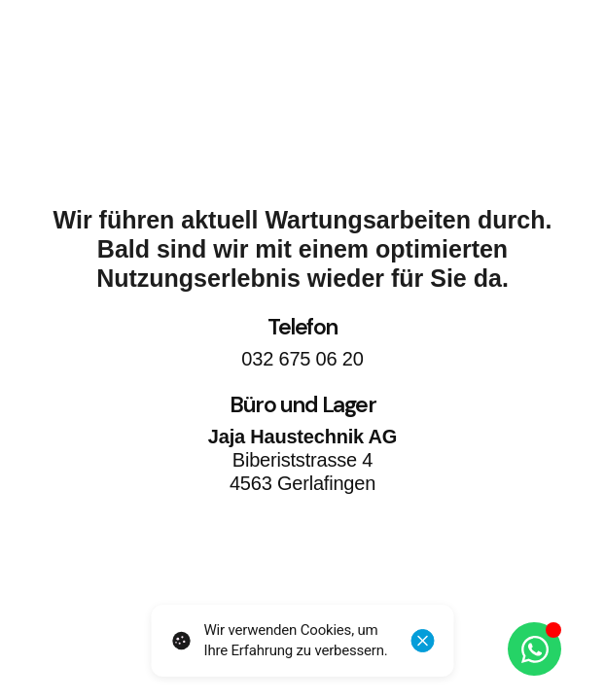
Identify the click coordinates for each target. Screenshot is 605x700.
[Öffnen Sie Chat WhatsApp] (534, 649)
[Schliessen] (423, 641)
